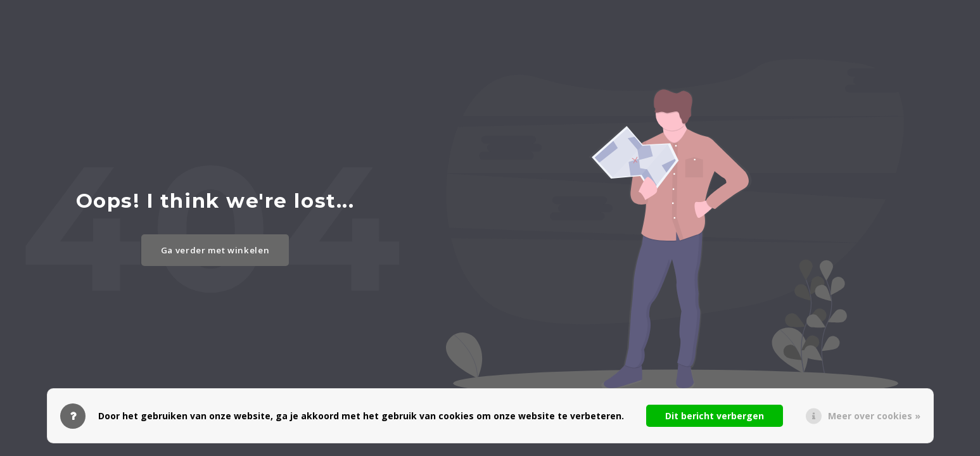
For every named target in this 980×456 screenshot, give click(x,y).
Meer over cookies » (874, 416)
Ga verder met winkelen (215, 250)
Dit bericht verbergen (715, 416)
